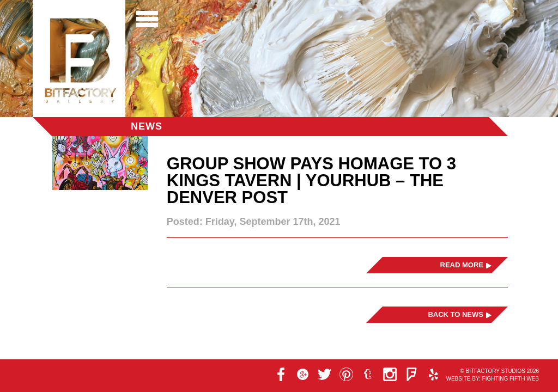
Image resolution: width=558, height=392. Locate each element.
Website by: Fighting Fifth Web (492, 379)
